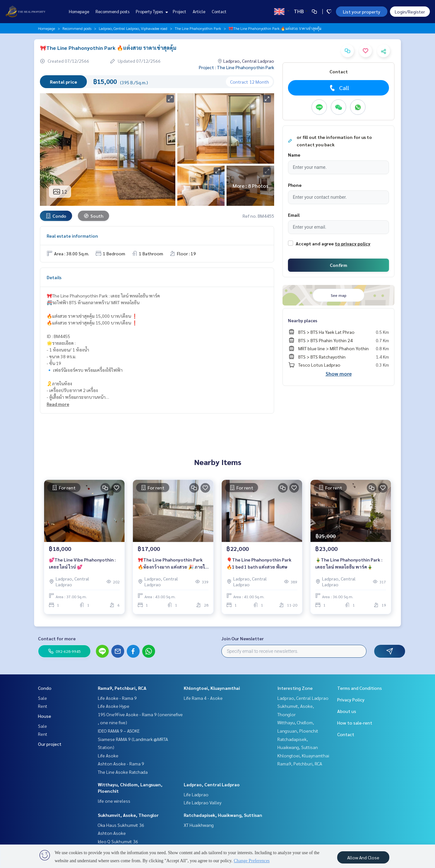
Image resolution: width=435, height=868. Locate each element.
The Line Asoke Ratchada (123, 772)
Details (54, 277)
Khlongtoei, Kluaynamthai (212, 688)
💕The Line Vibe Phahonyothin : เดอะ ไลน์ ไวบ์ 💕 (82, 563)
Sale (42, 698)
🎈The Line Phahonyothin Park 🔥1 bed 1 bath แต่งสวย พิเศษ (259, 563)
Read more (58, 404)
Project (180, 11)
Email (294, 215)
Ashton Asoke (112, 833)
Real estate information (72, 236)
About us (347, 711)
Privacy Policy (351, 699)
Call (339, 88)
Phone (295, 185)
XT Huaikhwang (199, 825)
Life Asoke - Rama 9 (117, 698)
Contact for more (57, 638)
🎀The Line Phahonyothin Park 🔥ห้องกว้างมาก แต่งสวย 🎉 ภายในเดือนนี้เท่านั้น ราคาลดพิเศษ (173, 564)
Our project (50, 744)
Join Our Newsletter (243, 638)
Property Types (151, 11)
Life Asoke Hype (114, 706)
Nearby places (303, 320)
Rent (43, 706)
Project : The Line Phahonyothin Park (236, 67)
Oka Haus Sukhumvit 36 (121, 825)
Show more (339, 374)
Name (294, 155)
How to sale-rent (355, 723)
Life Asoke (108, 755)
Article (199, 11)
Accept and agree (315, 243)
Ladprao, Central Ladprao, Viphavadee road (133, 28)
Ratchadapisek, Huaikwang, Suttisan (223, 815)
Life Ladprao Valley (203, 802)
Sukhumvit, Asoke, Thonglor (128, 815)
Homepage (79, 11)
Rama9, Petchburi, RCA (122, 688)
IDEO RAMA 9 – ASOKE (119, 731)
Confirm (338, 265)
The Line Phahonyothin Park (198, 28)
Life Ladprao (196, 794)
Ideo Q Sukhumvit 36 (118, 841)
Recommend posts (112, 11)
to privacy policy (353, 243)
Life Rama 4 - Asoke (203, 698)
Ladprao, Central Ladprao (212, 784)
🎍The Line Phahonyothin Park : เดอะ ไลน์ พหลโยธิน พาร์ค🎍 (349, 563)
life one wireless (114, 801)
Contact (219, 11)
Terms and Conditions (360, 688)
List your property (362, 12)
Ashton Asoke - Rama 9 (121, 763)
